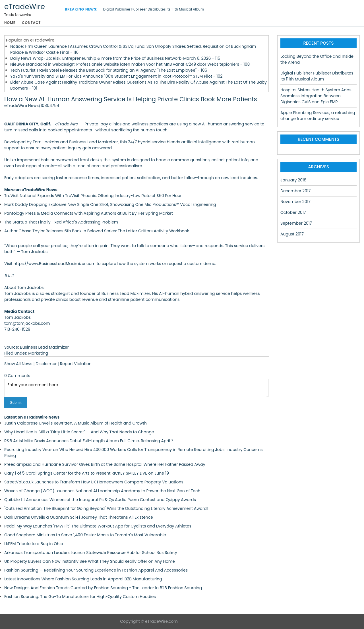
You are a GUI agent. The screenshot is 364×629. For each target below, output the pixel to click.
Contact (32, 23)
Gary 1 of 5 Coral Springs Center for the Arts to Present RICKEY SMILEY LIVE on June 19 (87, 473)
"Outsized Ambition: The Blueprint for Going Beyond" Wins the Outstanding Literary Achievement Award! (106, 509)
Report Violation (76, 364)
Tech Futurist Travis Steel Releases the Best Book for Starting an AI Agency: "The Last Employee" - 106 (109, 71)
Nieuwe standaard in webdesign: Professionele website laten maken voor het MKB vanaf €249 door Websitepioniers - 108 (130, 65)
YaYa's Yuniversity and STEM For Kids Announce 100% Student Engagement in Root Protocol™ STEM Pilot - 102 (116, 76)
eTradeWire (25, 7)
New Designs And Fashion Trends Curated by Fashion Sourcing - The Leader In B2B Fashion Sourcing (103, 588)
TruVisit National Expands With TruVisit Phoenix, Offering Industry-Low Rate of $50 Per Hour (93, 196)
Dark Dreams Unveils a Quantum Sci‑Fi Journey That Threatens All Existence (79, 518)
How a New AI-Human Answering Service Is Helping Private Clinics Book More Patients (131, 100)
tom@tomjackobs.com (27, 324)
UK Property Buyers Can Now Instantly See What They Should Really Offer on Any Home (90, 562)
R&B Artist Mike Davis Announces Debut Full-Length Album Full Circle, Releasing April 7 (89, 441)
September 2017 (296, 224)
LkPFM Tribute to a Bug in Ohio (34, 544)
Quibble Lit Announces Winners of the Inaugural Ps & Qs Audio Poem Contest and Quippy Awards (100, 500)
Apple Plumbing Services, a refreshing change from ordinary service (318, 116)
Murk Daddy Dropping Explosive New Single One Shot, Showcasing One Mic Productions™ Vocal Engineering (110, 205)
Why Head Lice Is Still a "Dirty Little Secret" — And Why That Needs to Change (79, 432)
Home (10, 23)
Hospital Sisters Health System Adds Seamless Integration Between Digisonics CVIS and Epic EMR (316, 96)
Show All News (18, 364)
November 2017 (295, 202)
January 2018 (293, 180)
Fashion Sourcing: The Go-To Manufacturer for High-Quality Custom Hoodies (80, 597)
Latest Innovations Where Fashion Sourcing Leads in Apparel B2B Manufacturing (83, 579)
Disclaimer (46, 364)
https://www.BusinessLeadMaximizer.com (55, 264)
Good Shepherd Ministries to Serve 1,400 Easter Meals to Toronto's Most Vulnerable (85, 535)
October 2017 (293, 213)
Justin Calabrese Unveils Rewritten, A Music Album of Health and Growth (76, 423)
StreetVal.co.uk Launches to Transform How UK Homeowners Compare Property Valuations (94, 482)
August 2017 (292, 234)
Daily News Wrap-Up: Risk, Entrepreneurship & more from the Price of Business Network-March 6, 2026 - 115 (115, 59)
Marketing (38, 354)
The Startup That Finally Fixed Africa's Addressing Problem (61, 223)
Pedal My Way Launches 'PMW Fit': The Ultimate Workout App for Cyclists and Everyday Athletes (98, 526)
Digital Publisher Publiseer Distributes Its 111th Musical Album (154, 9)
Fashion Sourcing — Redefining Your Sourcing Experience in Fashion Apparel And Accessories (96, 570)
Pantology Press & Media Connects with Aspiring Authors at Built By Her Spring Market (89, 214)
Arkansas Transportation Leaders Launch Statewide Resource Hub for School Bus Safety (91, 553)
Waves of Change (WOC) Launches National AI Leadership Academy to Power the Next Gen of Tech (102, 491)
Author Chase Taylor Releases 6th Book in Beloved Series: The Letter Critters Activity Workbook (97, 231)
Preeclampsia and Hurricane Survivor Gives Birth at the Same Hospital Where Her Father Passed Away (105, 465)
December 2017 (295, 191)
